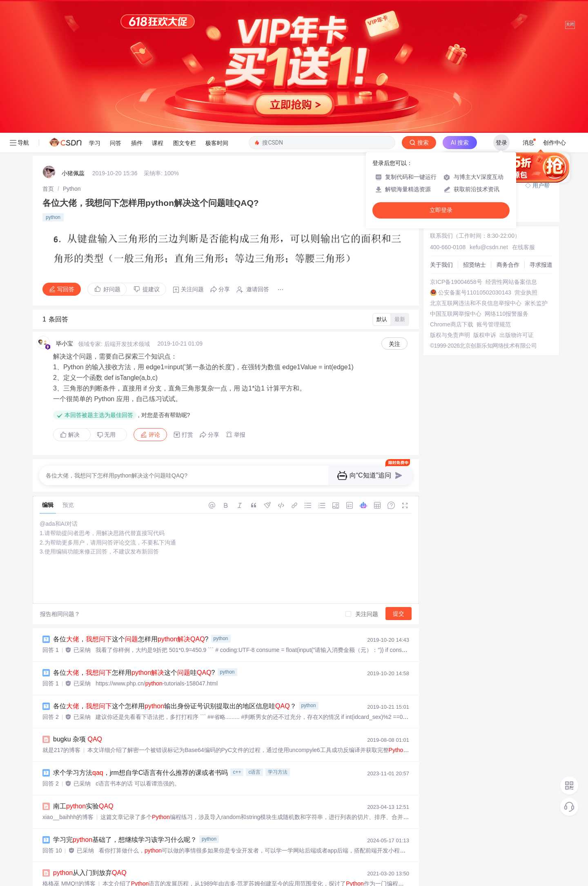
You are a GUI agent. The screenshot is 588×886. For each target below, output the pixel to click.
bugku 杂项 (78, 606)
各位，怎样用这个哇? (134, 540)
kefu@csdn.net (489, 114)
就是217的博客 (61, 617)
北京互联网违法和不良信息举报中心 (476, 170)
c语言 (254, 639)
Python (72, 56)
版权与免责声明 (450, 202)
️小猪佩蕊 (73, 40)
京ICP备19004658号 (456, 149)
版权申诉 (485, 202)
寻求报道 (541, 132)
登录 (501, 10)
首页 (48, 56)
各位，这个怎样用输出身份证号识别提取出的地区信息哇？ (175, 573)
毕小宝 (65, 211)
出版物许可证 (517, 202)
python (53, 85)
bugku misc (78, 807)
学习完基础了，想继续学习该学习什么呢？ (125, 707)
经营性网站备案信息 (511, 149)
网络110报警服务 (507, 181)
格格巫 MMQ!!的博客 (69, 751)
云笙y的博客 (58, 818)
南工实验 (83, 673)
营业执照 (526, 160)
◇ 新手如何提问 (452, 71)
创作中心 (555, 10)
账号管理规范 (494, 192)
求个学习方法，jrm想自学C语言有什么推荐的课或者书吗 (140, 640)
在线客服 (523, 114)
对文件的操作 (89, 874)
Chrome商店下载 (452, 192)
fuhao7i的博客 (60, 784)
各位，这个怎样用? (131, 506)
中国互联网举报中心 (456, 181)
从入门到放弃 (90, 740)
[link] (48, 56)
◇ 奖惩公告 (446, 79)
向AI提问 (530, 33)
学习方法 (278, 639)
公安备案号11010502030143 (475, 160)
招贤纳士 (474, 132)
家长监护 (536, 170)
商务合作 (508, 132)
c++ (237, 639)
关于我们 (441, 132)
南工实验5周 (89, 840)
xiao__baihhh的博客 (68, 684)
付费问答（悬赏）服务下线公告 (472, 53)
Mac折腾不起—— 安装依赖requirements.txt (134, 773)
